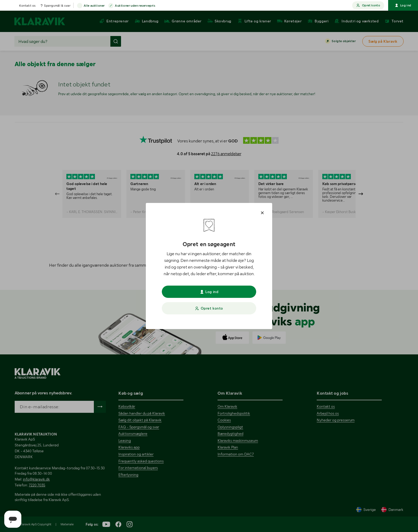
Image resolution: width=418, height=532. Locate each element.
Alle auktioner (94, 6)
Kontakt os (27, 6)
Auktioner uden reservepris (135, 6)
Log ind (403, 5)
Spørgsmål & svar (57, 6)
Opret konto (368, 5)
